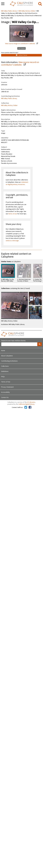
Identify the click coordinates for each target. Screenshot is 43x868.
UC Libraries (31, 402)
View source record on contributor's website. (20, 64)
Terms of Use (6, 382)
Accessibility (5, 392)
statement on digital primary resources (17, 183)
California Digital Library (26, 404)
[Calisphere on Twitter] (26, 407)
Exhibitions (5, 371)
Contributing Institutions (9, 361)
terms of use (13, 214)
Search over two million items (13, 341)
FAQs (3, 377)
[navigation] (3, 4)
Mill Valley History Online (27, 11)
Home (3, 351)
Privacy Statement (7, 387)
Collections (5, 366)
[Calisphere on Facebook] (30, 407)
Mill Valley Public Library (9, 11)
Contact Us (5, 397)
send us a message (12, 241)
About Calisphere (7, 356)
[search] (40, 4)
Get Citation (21, 48)
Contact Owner (22, 55)
